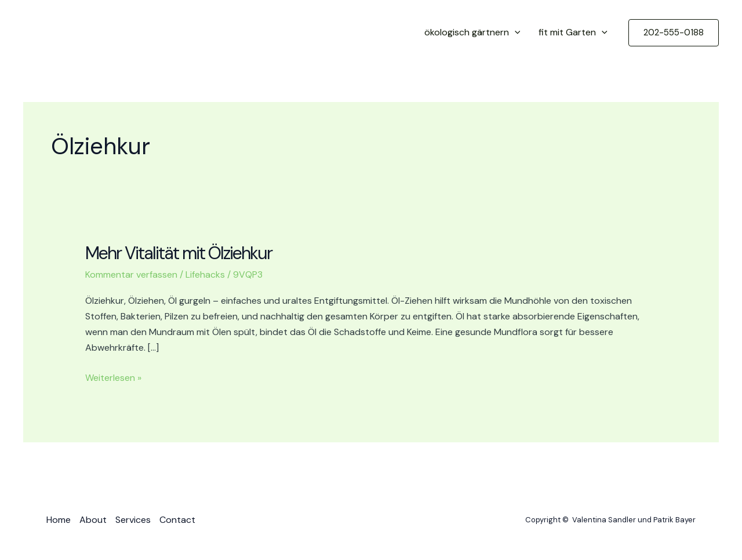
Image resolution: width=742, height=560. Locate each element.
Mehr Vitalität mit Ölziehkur (179, 253)
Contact (177, 520)
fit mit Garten (573, 32)
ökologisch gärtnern (472, 32)
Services (133, 520)
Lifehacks (205, 274)
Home (59, 520)
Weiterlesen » (113, 378)
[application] (515, 32)
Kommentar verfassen (131, 274)
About (93, 520)
